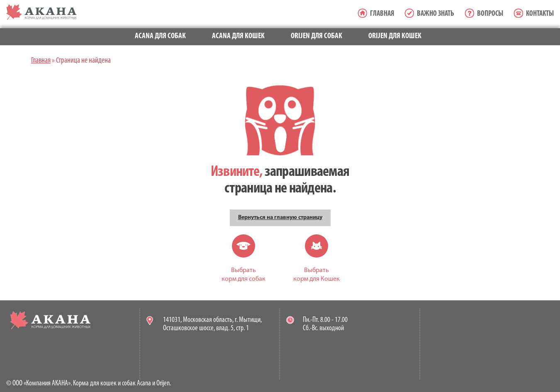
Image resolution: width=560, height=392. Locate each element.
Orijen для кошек (395, 36)
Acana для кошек (238, 36)
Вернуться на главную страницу (280, 218)
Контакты (540, 14)
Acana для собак (160, 36)
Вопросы (490, 14)
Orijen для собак (317, 36)
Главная (382, 14)
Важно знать (436, 14)
